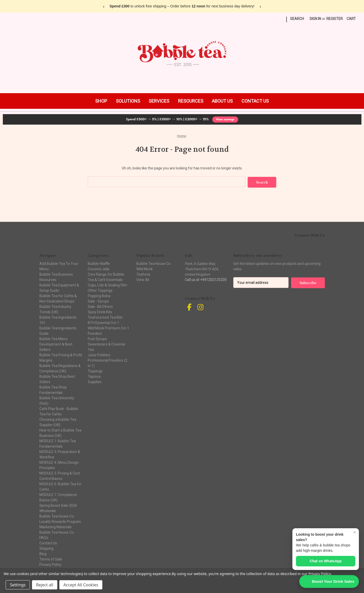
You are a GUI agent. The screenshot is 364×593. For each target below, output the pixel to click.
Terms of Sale (51, 559)
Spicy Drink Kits (100, 311)
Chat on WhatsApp (326, 561)
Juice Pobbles (99, 354)
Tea (91, 349)
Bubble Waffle (99, 263)
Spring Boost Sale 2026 (58, 505)
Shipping (46, 548)
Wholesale (48, 510)
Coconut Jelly (99, 268)
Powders (95, 333)
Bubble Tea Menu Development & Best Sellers (56, 344)
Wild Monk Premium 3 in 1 (108, 328)
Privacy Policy (50, 564)
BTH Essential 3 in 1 (103, 322)
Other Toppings (100, 290)
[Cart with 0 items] (351, 19)
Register (335, 19)
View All (143, 279)
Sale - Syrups (98, 301)
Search (297, 19)
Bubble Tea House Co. (57, 532)
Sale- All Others (100, 306)
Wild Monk (145, 268)
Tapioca (94, 376)
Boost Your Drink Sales (333, 581)
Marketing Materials (56, 526)
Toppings (95, 371)
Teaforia (143, 274)
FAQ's (44, 537)
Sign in (315, 19)
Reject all (45, 585)
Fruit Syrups (97, 338)
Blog (43, 553)
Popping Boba (99, 295)
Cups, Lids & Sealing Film (107, 285)
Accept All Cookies (81, 585)
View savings (225, 120)
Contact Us (48, 543)
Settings (18, 585)
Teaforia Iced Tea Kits (105, 317)
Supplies (95, 381)
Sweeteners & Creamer (107, 344)
